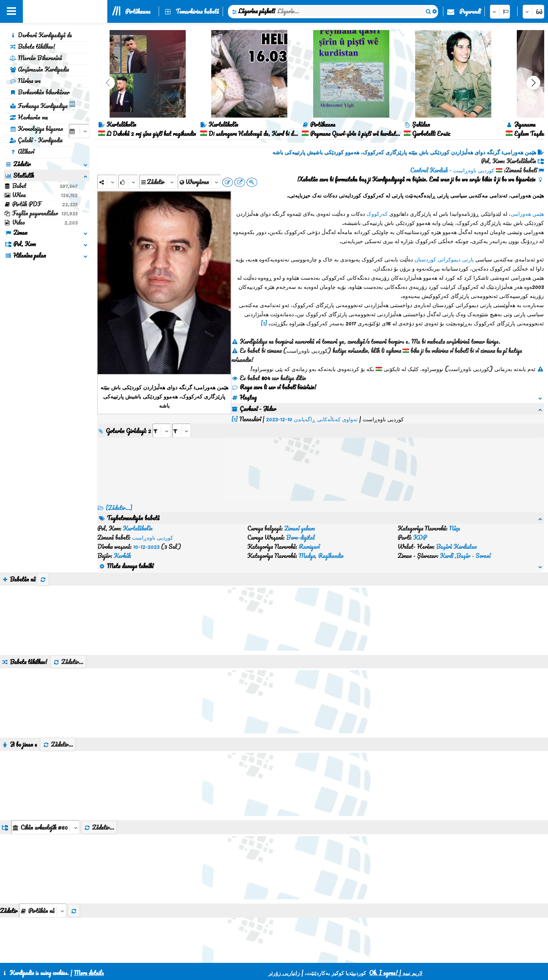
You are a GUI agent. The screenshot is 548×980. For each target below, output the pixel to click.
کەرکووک (377, 214)
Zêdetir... (68, 616)
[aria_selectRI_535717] (296, 421)
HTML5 (294, 954)
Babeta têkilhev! (32, 46)
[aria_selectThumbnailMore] (43, 865)
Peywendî (470, 11)
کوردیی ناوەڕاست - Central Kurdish (452, 170)
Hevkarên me (29, 117)
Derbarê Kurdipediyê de (41, 35)
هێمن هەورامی (527, 214)
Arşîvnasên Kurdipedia (39, 69)
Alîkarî (22, 151)
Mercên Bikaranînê (36, 58)
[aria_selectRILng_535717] (315, 421)
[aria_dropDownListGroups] (45, 782)
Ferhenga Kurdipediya (42, 105)
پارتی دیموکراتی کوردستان (444, 259)
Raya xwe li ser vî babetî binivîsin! (274, 387)
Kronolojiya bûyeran (36, 129)
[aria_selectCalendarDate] (79, 131)
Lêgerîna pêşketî (256, 11)
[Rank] (128, 182)
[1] (264, 323)
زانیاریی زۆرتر (284, 973)
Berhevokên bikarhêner (40, 92)
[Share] (107, 182)
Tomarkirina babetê (197, 11)
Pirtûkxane (138, 11)
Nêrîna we (25, 81)
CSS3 (264, 954)
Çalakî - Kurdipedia (36, 140)
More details (89, 973)
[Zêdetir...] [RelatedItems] (119, 499)
